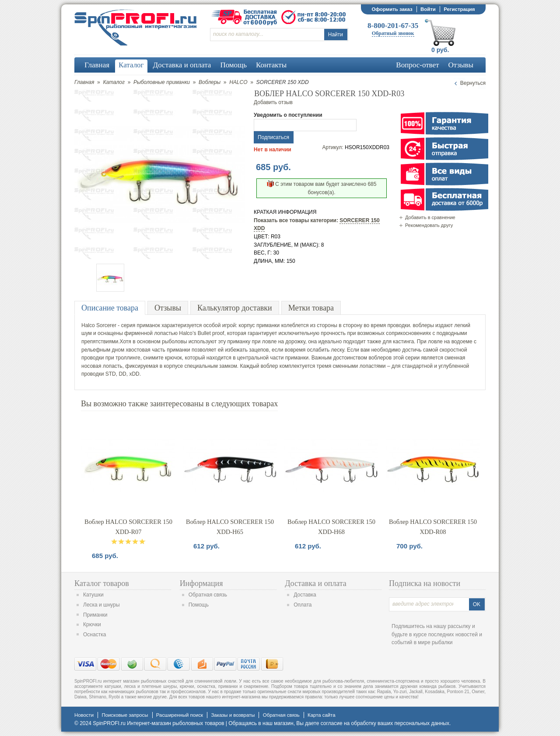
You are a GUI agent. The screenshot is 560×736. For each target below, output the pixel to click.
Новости (84, 715)
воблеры (423, 325)
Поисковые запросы (125, 715)
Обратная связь (208, 595)
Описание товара (110, 308)
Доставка (305, 595)
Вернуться (473, 83)
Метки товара (311, 308)
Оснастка (94, 635)
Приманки (95, 615)
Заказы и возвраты (233, 715)
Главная (84, 82)
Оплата (303, 605)
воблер (269, 366)
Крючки (92, 624)
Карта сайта (321, 715)
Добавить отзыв (273, 102)
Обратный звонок (393, 33)
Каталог (114, 82)
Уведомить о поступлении (288, 115)
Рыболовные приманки (162, 82)
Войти (428, 9)
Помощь (199, 605)
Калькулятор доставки (235, 308)
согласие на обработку (348, 723)
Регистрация (459, 9)
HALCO (238, 82)
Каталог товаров (102, 583)
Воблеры (210, 82)
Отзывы (168, 308)
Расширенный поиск (180, 715)
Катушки (93, 595)
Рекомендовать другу (429, 225)
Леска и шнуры (101, 605)
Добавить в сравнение (430, 217)
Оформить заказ (392, 9)
